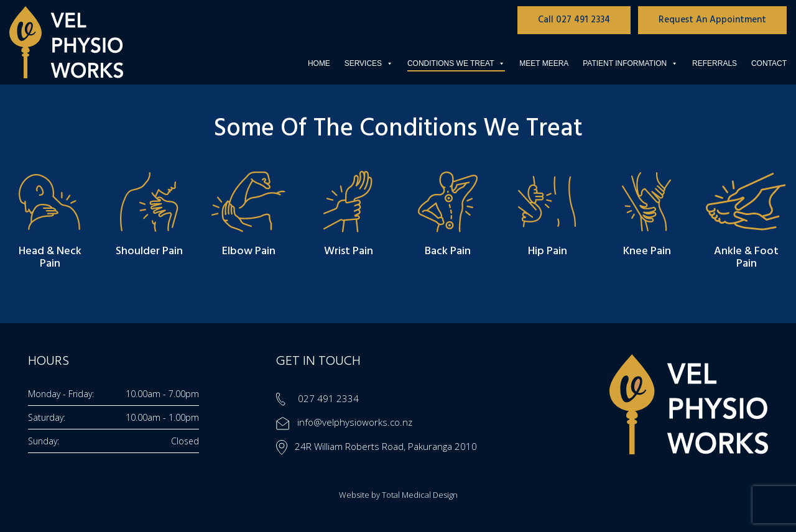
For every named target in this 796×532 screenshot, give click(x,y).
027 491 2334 (317, 398)
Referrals (715, 63)
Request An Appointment (712, 20)
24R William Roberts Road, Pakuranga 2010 (377, 446)
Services (369, 63)
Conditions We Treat (456, 63)
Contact (769, 63)
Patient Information (630, 63)
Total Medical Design (420, 495)
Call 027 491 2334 (574, 20)
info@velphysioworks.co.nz (344, 422)
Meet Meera (544, 63)
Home (319, 63)
